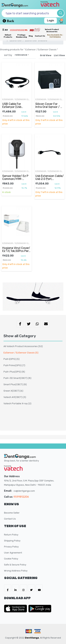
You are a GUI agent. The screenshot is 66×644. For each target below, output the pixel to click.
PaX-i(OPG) (12, 359)
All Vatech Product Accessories (23, 346)
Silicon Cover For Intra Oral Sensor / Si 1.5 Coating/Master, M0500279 (49, 108)
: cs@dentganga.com (24, 491)
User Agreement (13, 553)
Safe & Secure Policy (15, 565)
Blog (31, 36)
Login (51, 21)
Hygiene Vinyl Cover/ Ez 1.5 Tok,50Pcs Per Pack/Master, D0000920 (16, 252)
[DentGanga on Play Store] (40, 609)
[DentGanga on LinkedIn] (15, 588)
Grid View (46, 55)
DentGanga (32, 638)
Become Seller (12, 513)
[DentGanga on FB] (8, 588)
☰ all (5, 30)
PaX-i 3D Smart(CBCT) (17, 378)
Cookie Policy (11, 559)
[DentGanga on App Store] (16, 609)
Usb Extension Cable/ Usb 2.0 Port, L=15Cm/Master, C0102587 (50, 180)
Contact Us (40, 36)
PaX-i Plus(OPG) (14, 372)
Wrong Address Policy (16, 571)
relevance (21, 55)
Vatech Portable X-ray (17, 403)
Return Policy (11, 535)
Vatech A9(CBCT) (15, 397)
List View (59, 55)
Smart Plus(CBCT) (15, 384)
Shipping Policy (12, 541)
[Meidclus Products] (35, 30)
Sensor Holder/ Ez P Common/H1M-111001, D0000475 (15, 179)
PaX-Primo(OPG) (14, 365)
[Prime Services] (19, 30)
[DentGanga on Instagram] (23, 588)
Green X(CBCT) (13, 391)
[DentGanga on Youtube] (39, 588)
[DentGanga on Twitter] (31, 588)
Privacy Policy (11, 547)
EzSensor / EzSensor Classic (17, 99)
